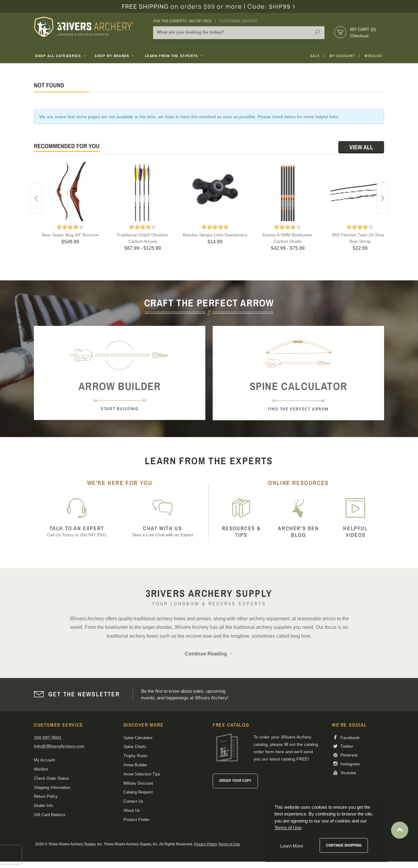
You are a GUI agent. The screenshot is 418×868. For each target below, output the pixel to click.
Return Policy (46, 796)
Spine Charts (135, 747)
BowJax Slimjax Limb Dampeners (215, 235)
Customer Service (238, 21)
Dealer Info (44, 806)
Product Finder (136, 820)
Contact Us (133, 801)
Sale (315, 56)
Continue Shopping (344, 845)
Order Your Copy (235, 780)
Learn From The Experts (174, 56)
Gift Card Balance (50, 815)
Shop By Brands (115, 56)
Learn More (292, 846)
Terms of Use (229, 844)
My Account (342, 56)
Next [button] (383, 198)
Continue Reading (209, 654)
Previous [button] (36, 198)
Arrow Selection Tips (142, 774)
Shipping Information (52, 788)
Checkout (359, 36)
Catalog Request (138, 792)
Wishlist (374, 56)
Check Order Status (51, 778)
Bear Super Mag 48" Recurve (70, 235)
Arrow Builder (135, 765)
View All (361, 147)
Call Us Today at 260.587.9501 (77, 531)
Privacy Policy (206, 844)
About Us (132, 810)
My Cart (363, 29)
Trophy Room (135, 756)
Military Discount (138, 783)
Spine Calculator (138, 738)
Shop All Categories (61, 56)
